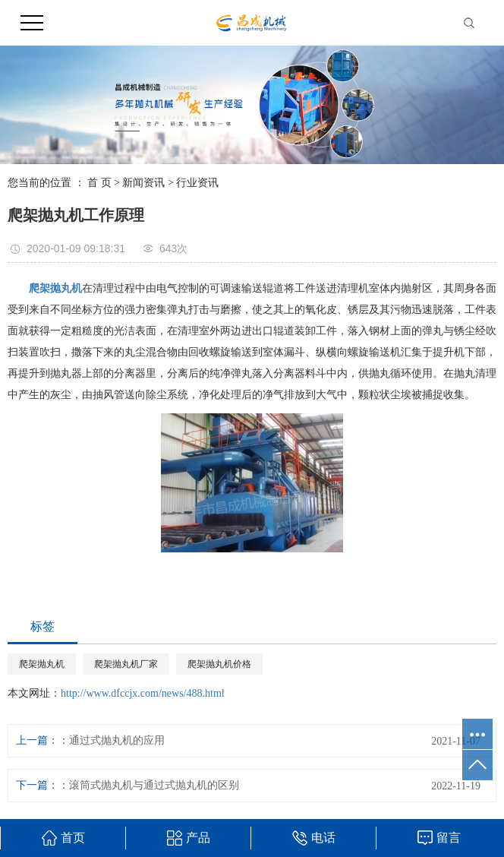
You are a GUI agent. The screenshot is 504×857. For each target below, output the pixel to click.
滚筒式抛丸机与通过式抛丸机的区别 (154, 785)
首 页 (99, 183)
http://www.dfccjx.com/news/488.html (143, 693)
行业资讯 (197, 183)
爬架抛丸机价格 (219, 664)
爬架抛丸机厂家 (126, 664)
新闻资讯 (143, 183)
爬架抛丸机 (42, 664)
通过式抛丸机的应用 (117, 740)
